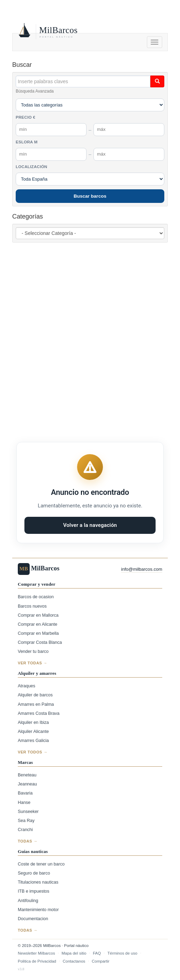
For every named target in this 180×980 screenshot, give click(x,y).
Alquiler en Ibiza (33, 722)
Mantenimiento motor (38, 910)
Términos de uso (122, 953)
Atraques (27, 686)
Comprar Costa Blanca (40, 642)
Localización (31, 167)
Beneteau (27, 775)
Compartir (100, 961)
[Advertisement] (96, 333)
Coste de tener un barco (41, 864)
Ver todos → (33, 752)
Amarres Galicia (33, 741)
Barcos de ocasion (36, 597)
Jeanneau (27, 784)
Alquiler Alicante (33, 732)
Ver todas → (33, 663)
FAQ (97, 953)
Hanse (24, 803)
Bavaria (25, 793)
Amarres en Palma (36, 704)
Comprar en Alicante (37, 624)
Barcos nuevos (32, 606)
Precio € (25, 117)
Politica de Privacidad (37, 961)
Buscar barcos (90, 196)
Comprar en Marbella (38, 633)
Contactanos (74, 961)
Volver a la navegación (90, 525)
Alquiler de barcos (35, 695)
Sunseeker (28, 812)
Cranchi (25, 830)
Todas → (28, 841)
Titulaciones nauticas (38, 882)
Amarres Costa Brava (39, 713)
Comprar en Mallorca (38, 615)
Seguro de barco (34, 873)
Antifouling (28, 901)
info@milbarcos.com (142, 569)
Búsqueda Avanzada (35, 91)
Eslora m (27, 142)
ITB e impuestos (33, 891)
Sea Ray (26, 821)
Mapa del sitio (74, 953)
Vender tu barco (33, 651)
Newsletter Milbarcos (36, 953)
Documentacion (33, 919)
